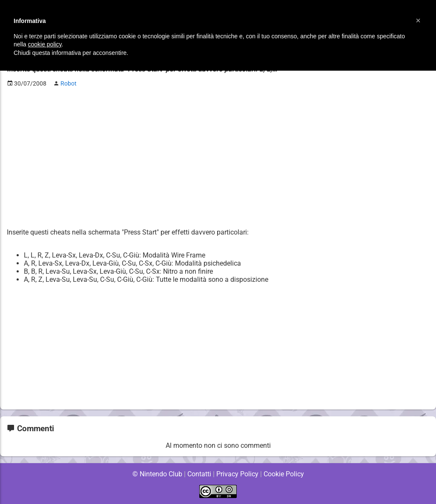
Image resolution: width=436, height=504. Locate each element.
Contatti (199, 474)
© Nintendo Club (157, 474)
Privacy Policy (237, 474)
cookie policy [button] (44, 44)
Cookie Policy (284, 474)
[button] (418, 20)
